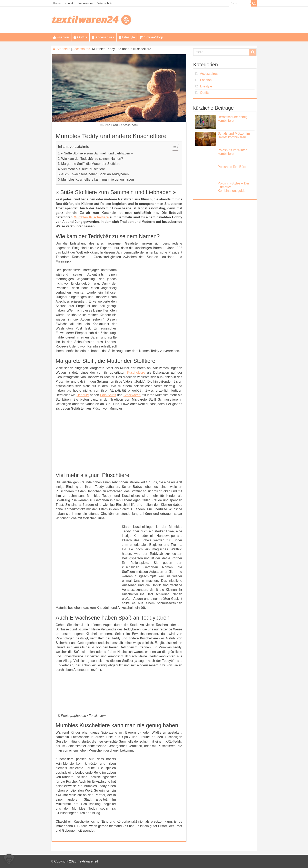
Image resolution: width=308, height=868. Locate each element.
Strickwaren (132, 395)
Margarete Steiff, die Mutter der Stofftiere (91, 164)
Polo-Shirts (108, 395)
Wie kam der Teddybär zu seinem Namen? (92, 159)
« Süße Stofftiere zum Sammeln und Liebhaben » (97, 153)
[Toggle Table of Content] (173, 147)
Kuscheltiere (136, 373)
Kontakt (69, 3)
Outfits (80, 37)
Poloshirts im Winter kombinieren (232, 152)
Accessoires (103, 37)
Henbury (83, 395)
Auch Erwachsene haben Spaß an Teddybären (95, 174)
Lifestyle (127, 37)
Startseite (62, 49)
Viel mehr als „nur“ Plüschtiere (83, 169)
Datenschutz (105, 3)
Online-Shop (151, 37)
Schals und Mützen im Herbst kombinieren (234, 135)
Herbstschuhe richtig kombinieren (233, 119)
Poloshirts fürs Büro (232, 167)
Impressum (85, 3)
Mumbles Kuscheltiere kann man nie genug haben (98, 179)
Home (57, 3)
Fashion (61, 37)
